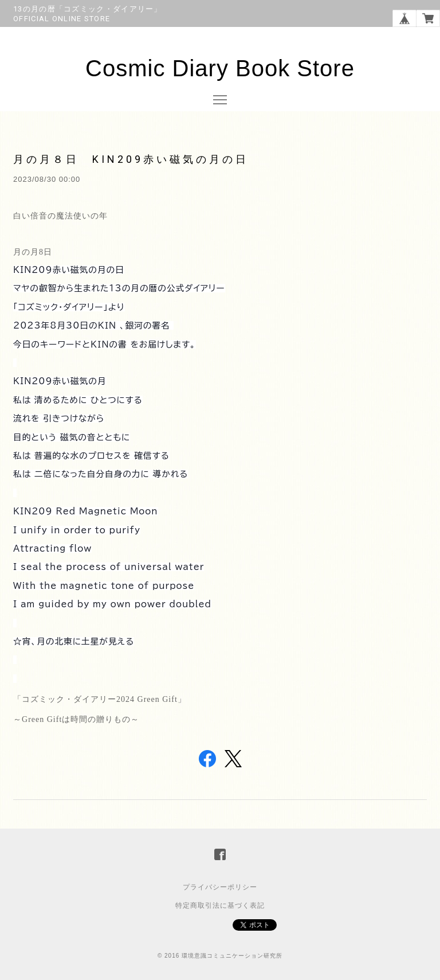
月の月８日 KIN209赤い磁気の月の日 (131, 159)
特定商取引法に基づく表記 (220, 905)
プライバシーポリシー (220, 887)
